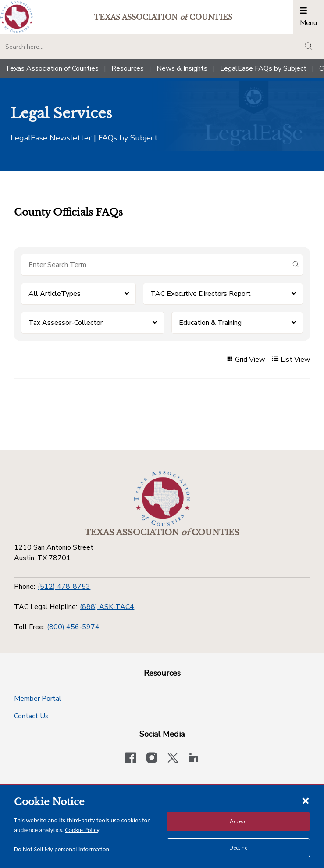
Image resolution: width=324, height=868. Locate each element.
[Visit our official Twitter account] (173, 759)
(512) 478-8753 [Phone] (64, 587)
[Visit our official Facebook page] (131, 759)
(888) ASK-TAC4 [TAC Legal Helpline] (107, 607)
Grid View (246, 360)
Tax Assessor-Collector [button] (66, 323)
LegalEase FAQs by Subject (263, 68)
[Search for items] (155, 265)
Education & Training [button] (210, 323)
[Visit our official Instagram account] (152, 759)
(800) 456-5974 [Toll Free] (73, 627)
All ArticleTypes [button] (55, 294)
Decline (238, 848)
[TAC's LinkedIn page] (194, 759)
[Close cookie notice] (306, 800)
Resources (128, 68)
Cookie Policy (82, 830)
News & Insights (182, 68)
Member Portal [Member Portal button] (38, 699)
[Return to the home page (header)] (16, 17)
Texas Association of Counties (52, 68)
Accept (238, 821)
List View (291, 360)
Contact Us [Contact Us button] (31, 716)
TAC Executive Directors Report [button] (201, 294)
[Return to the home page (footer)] (162, 499)
